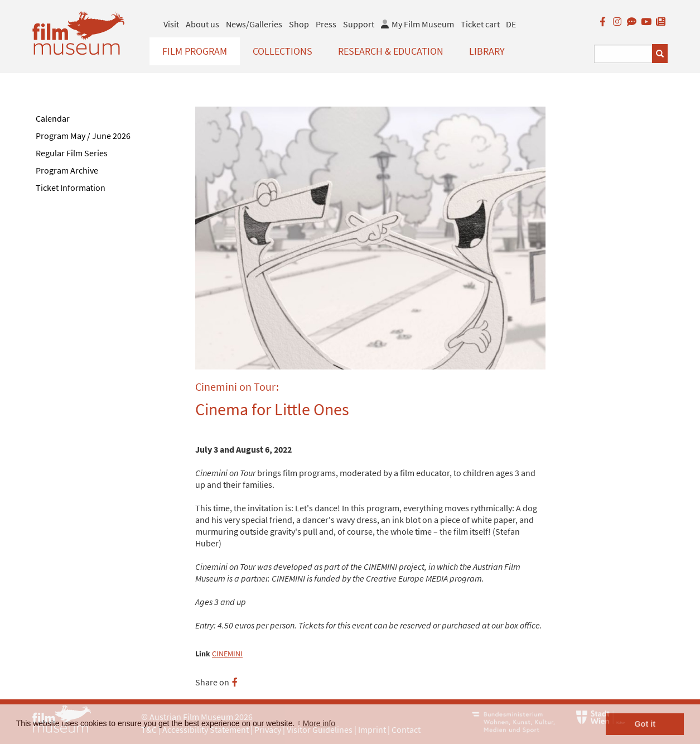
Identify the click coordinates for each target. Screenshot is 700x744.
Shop (299, 24)
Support (359, 24)
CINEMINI (227, 654)
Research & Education (391, 51)
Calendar (53, 118)
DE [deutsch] (511, 24)
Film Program (195, 51)
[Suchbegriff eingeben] (623, 54)
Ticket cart (480, 24)
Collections (283, 51)
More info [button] (319, 723)
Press (326, 24)
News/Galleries (254, 24)
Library (487, 51)
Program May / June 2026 (83, 136)
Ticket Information (71, 188)
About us (202, 24)
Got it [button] (645, 724)
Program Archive (67, 170)
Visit (171, 24)
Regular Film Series (72, 153)
